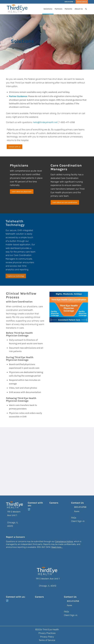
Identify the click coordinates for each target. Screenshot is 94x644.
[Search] (86, 9)
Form (77, 511)
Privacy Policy (47, 637)
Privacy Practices (47, 633)
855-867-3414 (44, 547)
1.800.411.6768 (69, 2)
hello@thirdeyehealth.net (45, 122)
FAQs (74, 518)
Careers (54, 503)
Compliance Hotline (64, 541)
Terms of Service (47, 640)
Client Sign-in (78, 521)
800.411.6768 (80, 507)
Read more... (57, 547)
